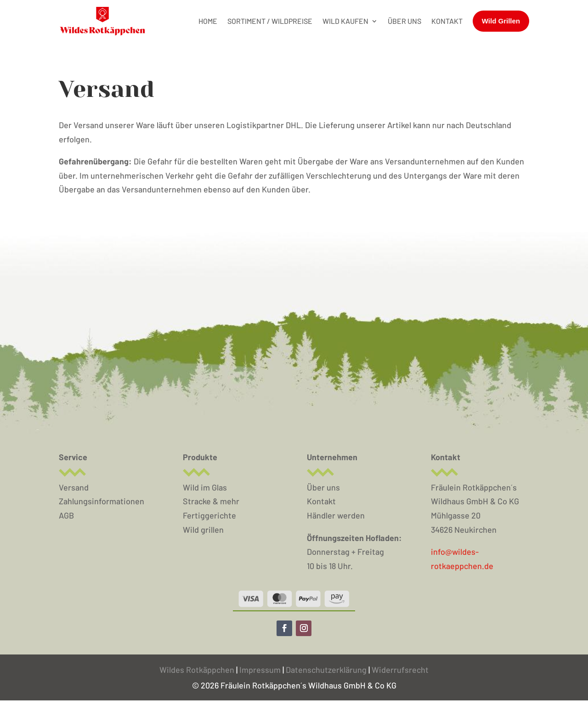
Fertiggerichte (209, 515)
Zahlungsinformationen (102, 501)
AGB (66, 515)
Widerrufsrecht (400, 670)
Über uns (323, 487)
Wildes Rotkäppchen (197, 670)
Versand (74, 487)
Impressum (261, 670)
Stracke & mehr (211, 501)
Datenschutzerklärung (326, 670)
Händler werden (336, 515)
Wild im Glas (205, 487)
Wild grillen (203, 530)
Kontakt (321, 501)
